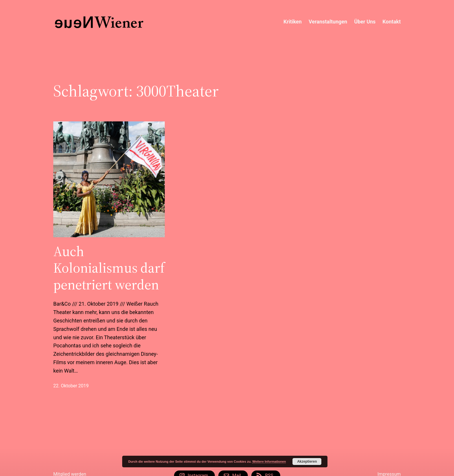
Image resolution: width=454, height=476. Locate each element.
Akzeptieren (307, 462)
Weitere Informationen (269, 462)
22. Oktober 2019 (71, 386)
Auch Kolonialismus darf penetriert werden (109, 268)
